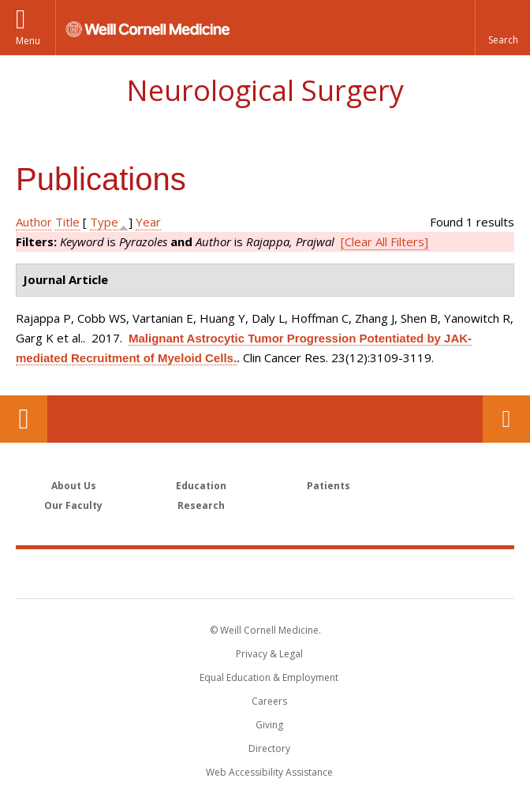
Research (201, 505)
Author (34, 222)
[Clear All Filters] (384, 241)
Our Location (24, 419)
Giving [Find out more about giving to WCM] (269, 725)
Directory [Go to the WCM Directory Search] (269, 748)
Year (148, 222)
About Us (74, 486)
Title (67, 222)
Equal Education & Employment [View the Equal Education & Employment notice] (269, 677)
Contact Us (506, 419)
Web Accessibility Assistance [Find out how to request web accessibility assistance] (269, 772)
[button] (502, 28)
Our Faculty (73, 505)
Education (201, 486)
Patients (328, 486)
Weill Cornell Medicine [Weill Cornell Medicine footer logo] (265, 573)
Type (104, 222)
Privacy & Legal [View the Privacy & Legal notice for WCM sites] (269, 654)
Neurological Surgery (265, 90)
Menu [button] (28, 41)
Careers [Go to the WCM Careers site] (269, 701)
